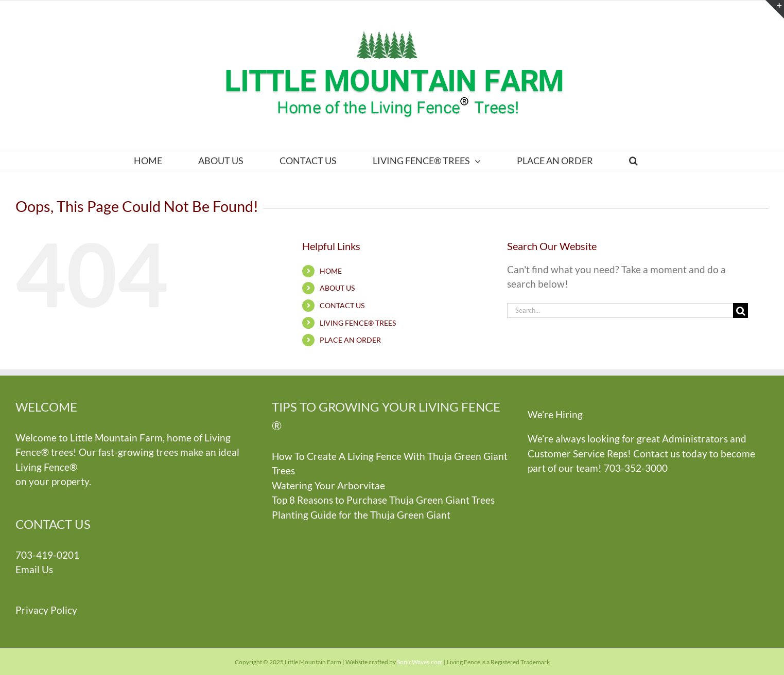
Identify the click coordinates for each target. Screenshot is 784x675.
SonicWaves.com (420, 662)
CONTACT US (342, 305)
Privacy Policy (46, 610)
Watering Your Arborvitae (328, 485)
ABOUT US (337, 288)
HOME (331, 271)
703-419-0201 (47, 555)
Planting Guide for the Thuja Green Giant (361, 515)
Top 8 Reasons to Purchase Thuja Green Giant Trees (383, 500)
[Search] (741, 310)
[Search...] (620, 310)
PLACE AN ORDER (350, 340)
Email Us (34, 569)
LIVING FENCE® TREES (358, 323)
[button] (633, 161)
